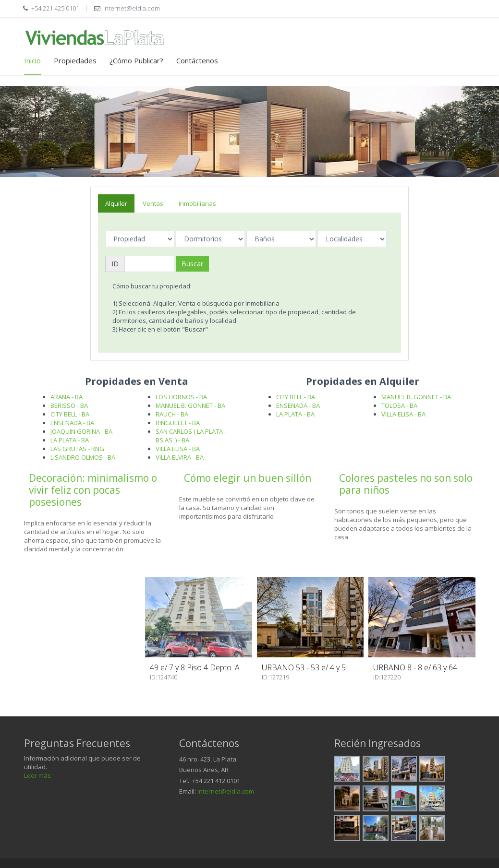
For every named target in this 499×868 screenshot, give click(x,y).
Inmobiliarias (197, 203)
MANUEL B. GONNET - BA (190, 405)
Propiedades (75, 60)
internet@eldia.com (226, 791)
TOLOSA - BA (399, 405)
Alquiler (116, 203)
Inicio (32, 60)
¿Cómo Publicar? (136, 60)
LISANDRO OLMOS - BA (83, 457)
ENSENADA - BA (72, 423)
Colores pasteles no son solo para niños (406, 484)
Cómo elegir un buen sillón (248, 478)
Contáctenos (197, 60)
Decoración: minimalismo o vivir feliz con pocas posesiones (93, 490)
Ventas (153, 203)
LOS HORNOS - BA (181, 397)
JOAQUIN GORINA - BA (81, 431)
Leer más (37, 775)
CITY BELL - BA (70, 414)
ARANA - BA (67, 397)
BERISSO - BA (69, 405)
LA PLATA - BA (70, 440)
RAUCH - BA (172, 414)
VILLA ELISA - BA (178, 449)
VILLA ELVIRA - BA (180, 457)
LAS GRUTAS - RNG (77, 449)
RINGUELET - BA (178, 423)
